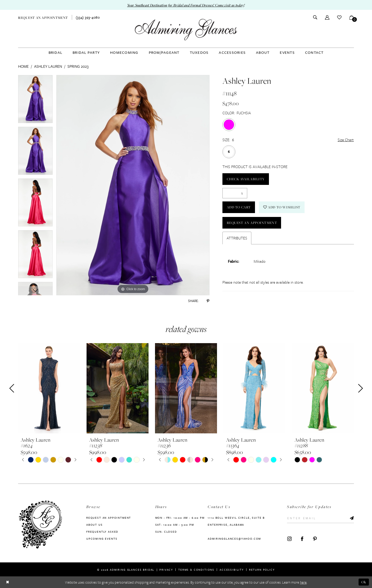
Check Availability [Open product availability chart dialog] (246, 179)
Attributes (237, 238)
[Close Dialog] (7, 582)
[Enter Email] (320, 518)
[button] (327, 17)
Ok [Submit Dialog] (364, 582)
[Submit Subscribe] (350, 518)
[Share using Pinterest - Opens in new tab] (208, 301)
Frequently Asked (102, 532)
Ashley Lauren (48, 66)
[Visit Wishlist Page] (339, 17)
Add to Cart (239, 207)
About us (95, 525)
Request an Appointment (252, 223)
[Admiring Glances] (186, 30)
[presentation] (49, 389)
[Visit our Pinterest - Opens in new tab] (315, 539)
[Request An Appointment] (43, 17)
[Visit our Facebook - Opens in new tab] (302, 539)
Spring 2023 (78, 66)
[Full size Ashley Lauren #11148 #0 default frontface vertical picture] (133, 185)
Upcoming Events (102, 539)
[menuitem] (43, 17)
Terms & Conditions (196, 570)
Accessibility (232, 570)
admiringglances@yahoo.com (234, 539)
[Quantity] (235, 193)
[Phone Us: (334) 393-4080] (88, 17)
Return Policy (262, 570)
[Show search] (315, 17)
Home (23, 66)
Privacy (166, 570)
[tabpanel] (35, 101)
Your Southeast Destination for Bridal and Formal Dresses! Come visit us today (185, 5)
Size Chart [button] (346, 140)
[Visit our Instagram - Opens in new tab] (289, 539)
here (303, 582)
